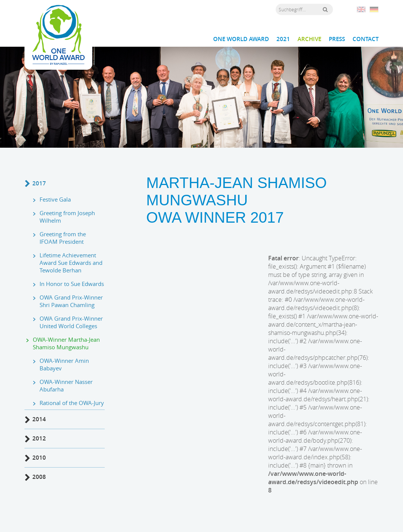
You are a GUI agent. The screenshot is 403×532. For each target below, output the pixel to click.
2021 (283, 39)
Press (337, 39)
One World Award (241, 39)
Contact (366, 39)
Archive (309, 39)
